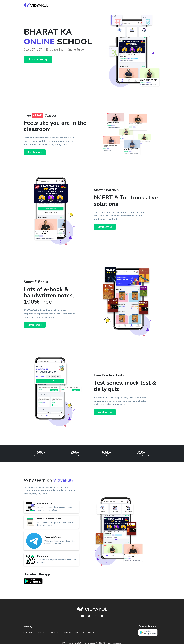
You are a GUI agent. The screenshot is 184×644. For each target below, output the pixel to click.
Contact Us (54, 632)
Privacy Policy (88, 632)
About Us (41, 632)
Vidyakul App (27, 632)
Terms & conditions (71, 632)
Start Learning (38, 60)
